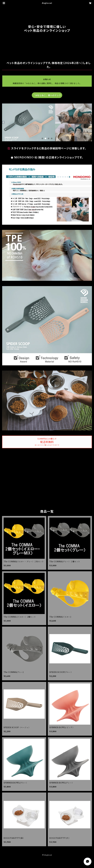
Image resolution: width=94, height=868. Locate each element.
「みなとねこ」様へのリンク (47, 95)
